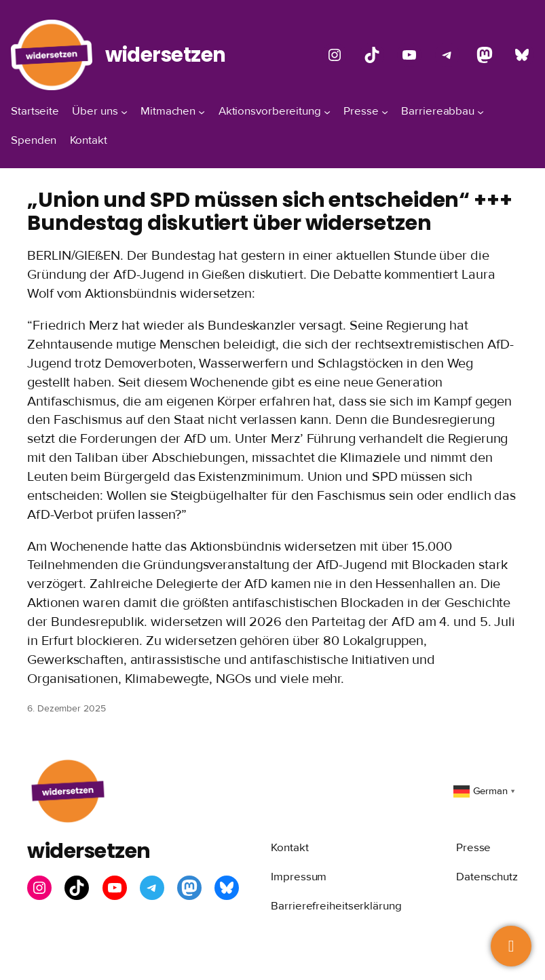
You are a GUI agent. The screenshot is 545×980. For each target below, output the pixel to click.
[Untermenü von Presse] (385, 111)
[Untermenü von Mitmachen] (202, 111)
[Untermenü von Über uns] (124, 111)
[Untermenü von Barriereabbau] (481, 111)
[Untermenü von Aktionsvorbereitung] (327, 111)
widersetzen (166, 55)
